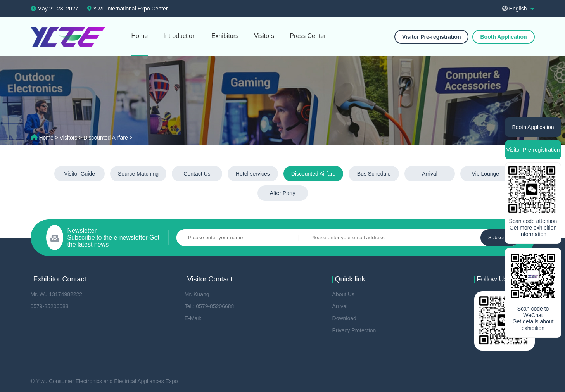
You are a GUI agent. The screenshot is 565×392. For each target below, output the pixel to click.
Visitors (264, 36)
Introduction (180, 36)
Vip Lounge (486, 174)
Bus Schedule (374, 174)
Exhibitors (225, 36)
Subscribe (500, 237)
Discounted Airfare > (108, 138)
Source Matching (138, 174)
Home (140, 36)
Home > (49, 138)
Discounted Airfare (313, 174)
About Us (344, 294)
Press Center (308, 36)
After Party (282, 193)
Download (344, 318)
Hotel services (253, 174)
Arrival (430, 174)
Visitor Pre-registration (431, 37)
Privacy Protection (354, 330)
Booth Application (503, 37)
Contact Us (197, 174)
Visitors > (72, 138)
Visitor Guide (79, 174)
